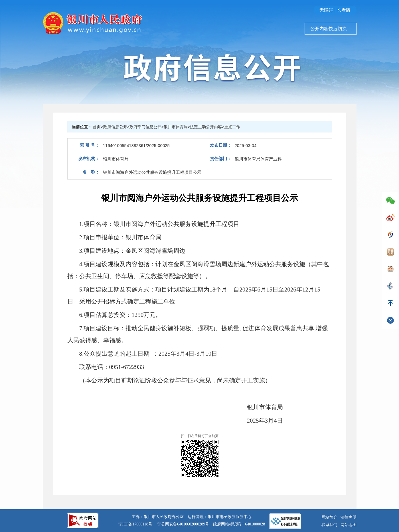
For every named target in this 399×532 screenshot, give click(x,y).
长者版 (344, 10)
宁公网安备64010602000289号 (183, 524)
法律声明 (349, 517)
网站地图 (349, 525)
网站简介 (329, 517)
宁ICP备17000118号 (135, 524)
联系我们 (329, 525)
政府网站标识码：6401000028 (239, 524)
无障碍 (326, 10)
